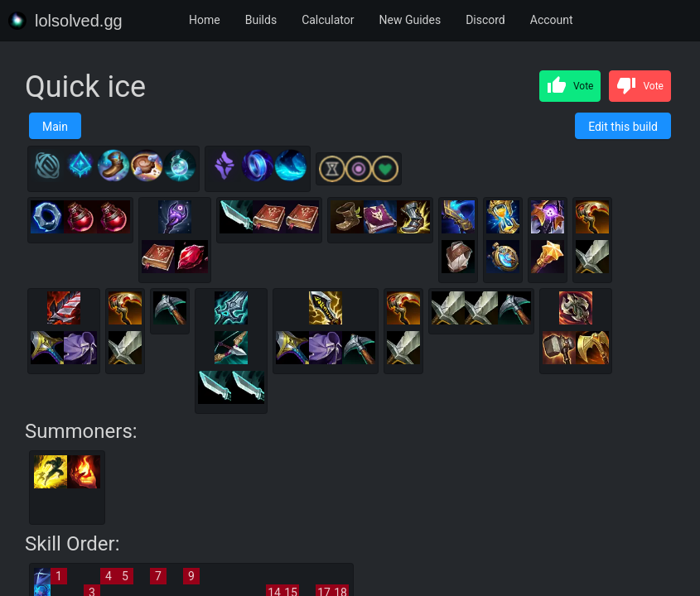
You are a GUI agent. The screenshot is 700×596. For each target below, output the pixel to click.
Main (55, 127)
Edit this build (623, 127)
